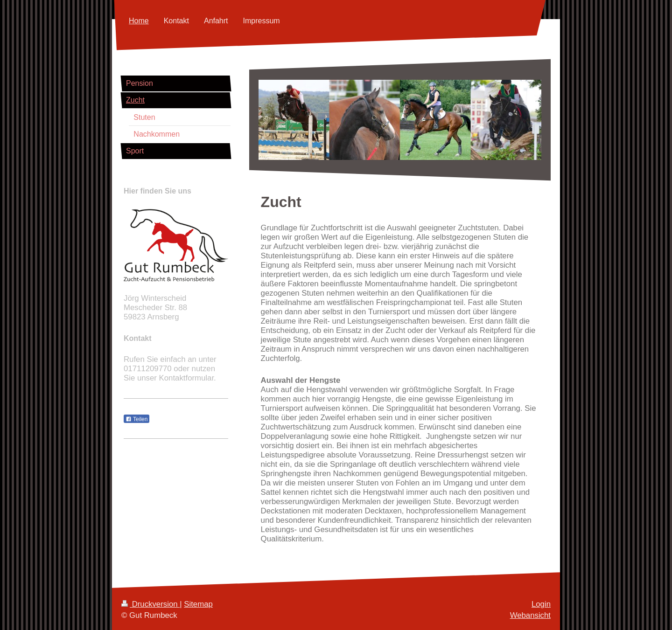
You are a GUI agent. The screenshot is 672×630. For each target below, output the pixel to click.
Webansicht (530, 615)
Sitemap (198, 604)
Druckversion (150, 604)
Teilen (136, 419)
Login (541, 604)
